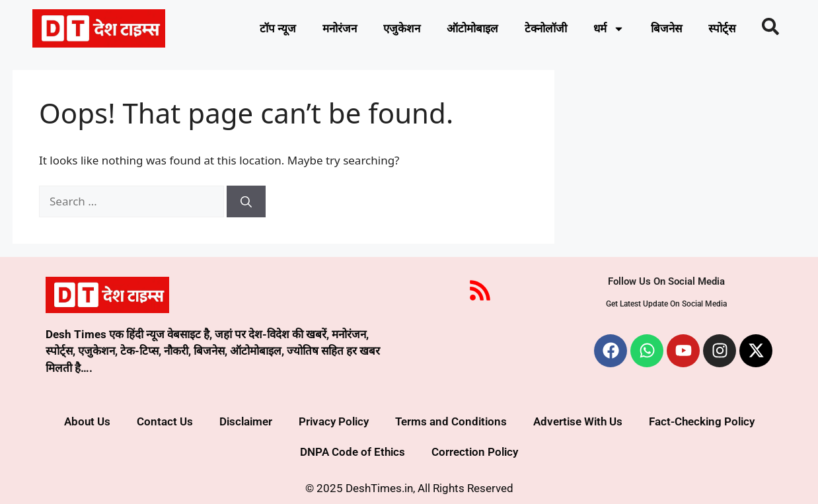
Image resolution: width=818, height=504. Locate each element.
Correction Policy (475, 452)
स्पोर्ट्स (722, 28)
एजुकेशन (402, 28)
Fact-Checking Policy (702, 421)
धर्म (609, 29)
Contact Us (165, 421)
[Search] (246, 201)
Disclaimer (246, 421)
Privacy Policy (334, 421)
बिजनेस (666, 28)
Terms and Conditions (451, 421)
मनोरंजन (340, 28)
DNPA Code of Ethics (353, 452)
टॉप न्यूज (278, 28)
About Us (87, 421)
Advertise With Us (578, 421)
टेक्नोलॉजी (546, 28)
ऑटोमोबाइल (472, 28)
